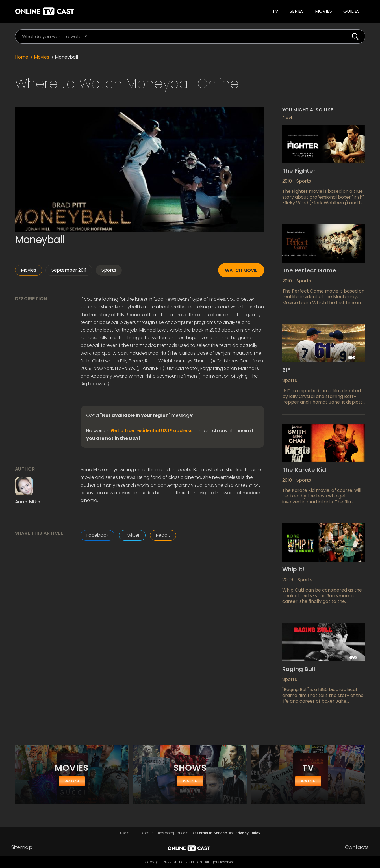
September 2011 (69, 270)
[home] (93, 11)
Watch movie (241, 270)
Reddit (163, 535)
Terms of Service (212, 833)
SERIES (297, 11)
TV (275, 11)
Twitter (132, 535)
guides (351, 11)
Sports (109, 270)
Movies (323, 11)
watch (72, 781)
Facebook (97, 535)
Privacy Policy (248, 833)
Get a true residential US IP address (152, 431)
